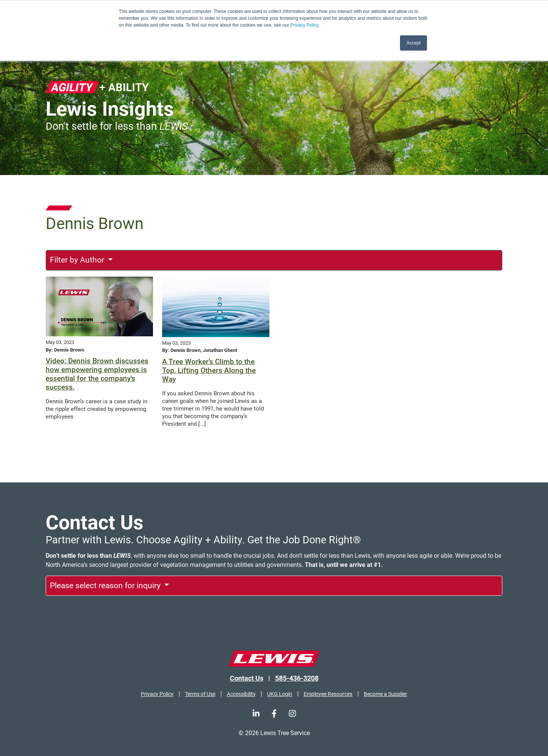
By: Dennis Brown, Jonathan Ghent (200, 350)
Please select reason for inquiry (106, 586)
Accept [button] (413, 43)
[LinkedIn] (256, 714)
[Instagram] (292, 714)
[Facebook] (274, 714)
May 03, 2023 (60, 342)
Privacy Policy (304, 25)
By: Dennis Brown (65, 350)
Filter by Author (78, 260)
